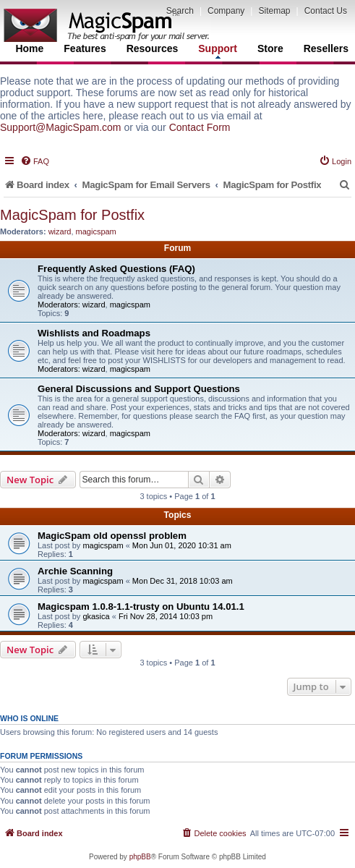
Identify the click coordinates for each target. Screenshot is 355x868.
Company (226, 11)
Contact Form (200, 127)
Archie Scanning (75, 571)
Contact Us (326, 11)
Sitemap (274, 11)
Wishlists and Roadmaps (94, 333)
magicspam (96, 231)
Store (270, 48)
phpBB (140, 857)
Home (29, 48)
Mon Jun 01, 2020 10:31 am (182, 545)
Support (218, 51)
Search (180, 11)
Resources (153, 48)
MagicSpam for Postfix (72, 215)
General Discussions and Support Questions (139, 389)
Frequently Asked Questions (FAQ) (116, 269)
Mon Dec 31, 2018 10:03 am (183, 581)
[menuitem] (35, 161)
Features (85, 48)
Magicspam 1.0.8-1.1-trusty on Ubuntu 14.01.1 (141, 607)
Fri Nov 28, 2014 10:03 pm (166, 616)
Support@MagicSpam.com (61, 127)
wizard (60, 231)
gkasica (96, 616)
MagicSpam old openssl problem (112, 536)
